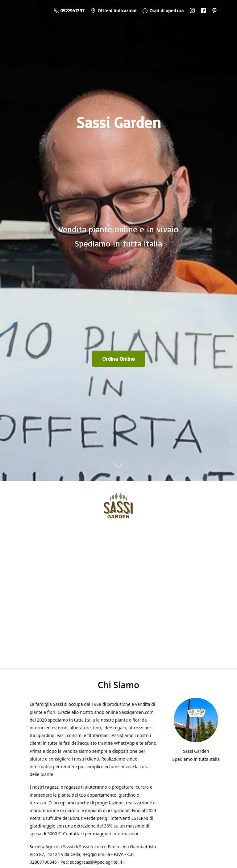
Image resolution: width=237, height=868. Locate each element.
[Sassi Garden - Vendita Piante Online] (118, 508)
